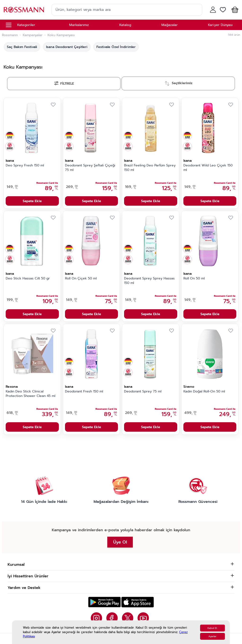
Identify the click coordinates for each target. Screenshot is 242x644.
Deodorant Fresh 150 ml (84, 392)
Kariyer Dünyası (220, 25)
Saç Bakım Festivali (22, 47)
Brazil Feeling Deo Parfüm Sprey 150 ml (150, 168)
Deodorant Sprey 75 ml (143, 392)
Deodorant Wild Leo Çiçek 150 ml (208, 168)
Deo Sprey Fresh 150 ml (25, 165)
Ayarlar (212, 636)
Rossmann (10, 35)
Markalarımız (79, 25)
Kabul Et (212, 628)
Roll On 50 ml (194, 278)
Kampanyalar (33, 35)
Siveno (189, 387)
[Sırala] (178, 83)
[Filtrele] (64, 84)
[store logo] (24, 10)
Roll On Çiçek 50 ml (81, 278)
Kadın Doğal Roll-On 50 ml (204, 392)
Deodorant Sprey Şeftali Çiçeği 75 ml (90, 168)
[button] (234, 10)
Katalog (125, 25)
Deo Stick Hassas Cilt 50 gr (28, 278)
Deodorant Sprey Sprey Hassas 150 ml (149, 281)
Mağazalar (170, 25)
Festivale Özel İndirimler (116, 47)
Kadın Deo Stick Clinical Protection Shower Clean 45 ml (30, 394)
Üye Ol (120, 542)
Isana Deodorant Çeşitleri (67, 47)
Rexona (12, 387)
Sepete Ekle (32, 201)
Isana (10, 161)
